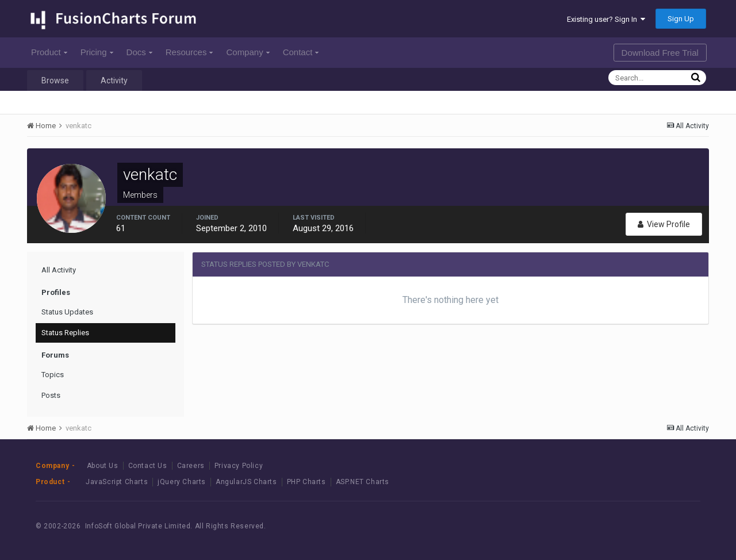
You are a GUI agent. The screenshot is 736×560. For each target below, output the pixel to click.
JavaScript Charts (117, 482)
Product (49, 52)
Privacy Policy (239, 466)
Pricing (97, 52)
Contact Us (148, 466)
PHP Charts (306, 482)
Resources (189, 52)
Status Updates (67, 312)
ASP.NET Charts (363, 482)
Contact (301, 52)
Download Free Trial (660, 53)
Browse (55, 80)
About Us (103, 466)
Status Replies (65, 333)
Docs (139, 52)
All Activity (59, 270)
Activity (114, 80)
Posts (51, 395)
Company (248, 52)
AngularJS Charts (246, 482)
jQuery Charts (182, 482)
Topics (53, 375)
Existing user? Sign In (606, 19)
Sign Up (681, 19)
